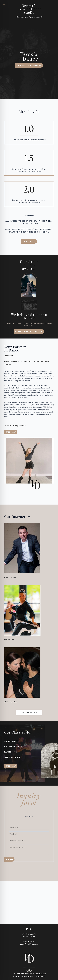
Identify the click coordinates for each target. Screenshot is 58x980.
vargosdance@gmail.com (29, 944)
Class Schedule (29, 967)
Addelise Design (40, 974)
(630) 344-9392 (29, 941)
